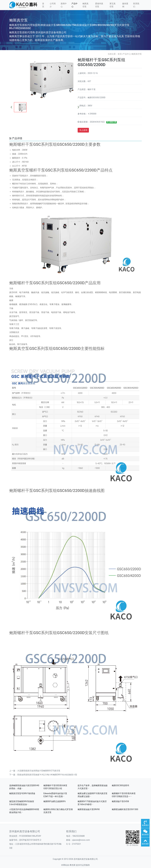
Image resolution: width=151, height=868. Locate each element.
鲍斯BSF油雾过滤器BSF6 (54, 801)
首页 (43, 5)
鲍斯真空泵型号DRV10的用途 (22, 793)
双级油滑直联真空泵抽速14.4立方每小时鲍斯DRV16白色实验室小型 (47, 775)
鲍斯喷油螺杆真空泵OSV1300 (125, 809)
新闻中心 (64, 5)
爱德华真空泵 (99, 5)
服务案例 (125, 5)
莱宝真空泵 (113, 5)
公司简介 (53, 5)
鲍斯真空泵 (85, 5)
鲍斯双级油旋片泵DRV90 (89, 809)
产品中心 (75, 5)
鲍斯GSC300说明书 (120, 785)
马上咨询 (83, 130)
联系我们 (136, 5)
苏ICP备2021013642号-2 (30, 840)
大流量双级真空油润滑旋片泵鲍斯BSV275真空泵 (39, 771)
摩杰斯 (73, 865)
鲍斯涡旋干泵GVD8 (120, 801)
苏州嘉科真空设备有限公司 (25, 831)
